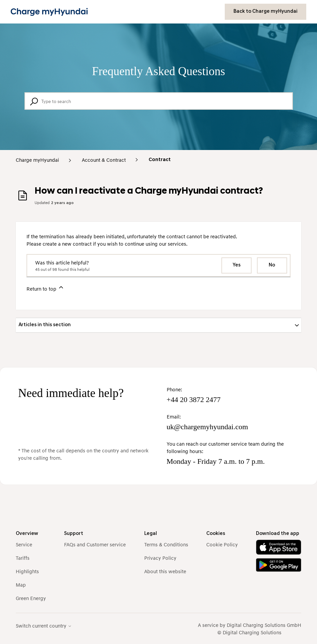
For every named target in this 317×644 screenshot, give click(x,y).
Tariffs (23, 558)
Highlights (27, 571)
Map (21, 585)
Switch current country (44, 626)
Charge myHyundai (37, 160)
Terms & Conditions (166, 544)
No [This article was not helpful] (272, 265)
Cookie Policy (222, 544)
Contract (160, 160)
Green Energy (31, 598)
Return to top (45, 288)
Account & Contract (104, 160)
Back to (266, 12)
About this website (165, 571)
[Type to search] (159, 101)
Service (24, 544)
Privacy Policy (160, 558)
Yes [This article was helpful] (236, 265)
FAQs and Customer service (95, 544)
